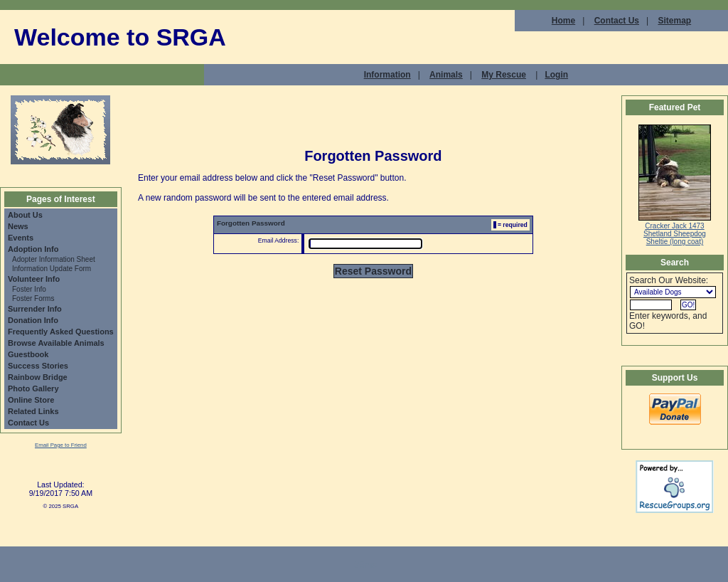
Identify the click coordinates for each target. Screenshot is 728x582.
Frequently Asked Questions (61, 332)
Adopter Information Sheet (54, 259)
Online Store (31, 400)
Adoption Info (33, 249)
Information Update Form (52, 269)
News (18, 226)
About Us (25, 215)
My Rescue (504, 75)
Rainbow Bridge (38, 377)
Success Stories (38, 366)
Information (387, 75)
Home (563, 21)
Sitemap (674, 21)
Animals (446, 75)
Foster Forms (33, 298)
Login (556, 75)
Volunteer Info (34, 279)
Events (21, 238)
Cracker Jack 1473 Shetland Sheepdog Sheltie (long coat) (675, 234)
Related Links (33, 411)
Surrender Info (35, 309)
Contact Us (617, 21)
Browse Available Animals (56, 343)
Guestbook (28, 354)
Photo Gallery (33, 388)
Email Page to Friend (61, 445)
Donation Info (33, 320)
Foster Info (29, 289)
